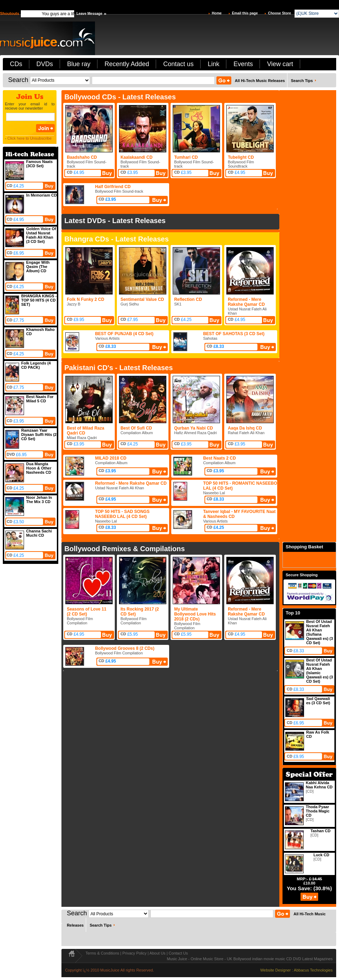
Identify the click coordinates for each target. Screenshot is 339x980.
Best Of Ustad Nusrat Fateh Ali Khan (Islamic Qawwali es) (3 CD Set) (320, 671)
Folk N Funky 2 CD (85, 299)
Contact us (178, 64)
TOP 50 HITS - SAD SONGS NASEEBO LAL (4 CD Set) (122, 514)
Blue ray (79, 64)
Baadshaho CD (82, 157)
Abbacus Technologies (313, 970)
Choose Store (279, 13)
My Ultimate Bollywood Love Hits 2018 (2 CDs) (195, 614)
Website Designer (276, 970)
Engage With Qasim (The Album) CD (38, 267)
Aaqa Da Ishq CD (245, 428)
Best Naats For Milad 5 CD (40, 399)
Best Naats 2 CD (219, 458)
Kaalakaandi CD (136, 157)
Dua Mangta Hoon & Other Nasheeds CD (39, 468)
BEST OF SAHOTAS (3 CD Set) (234, 334)
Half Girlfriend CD (113, 187)
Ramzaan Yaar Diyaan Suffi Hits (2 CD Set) (39, 434)
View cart (280, 64)
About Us (157, 953)
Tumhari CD (186, 157)
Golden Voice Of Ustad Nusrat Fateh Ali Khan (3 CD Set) (41, 235)
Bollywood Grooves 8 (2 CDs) (125, 648)
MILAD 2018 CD (111, 458)
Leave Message (89, 14)
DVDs (45, 64)
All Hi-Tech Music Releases (260, 81)
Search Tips (302, 81)
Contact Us (178, 953)
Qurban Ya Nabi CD (194, 428)
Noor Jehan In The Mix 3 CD (39, 500)
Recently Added (127, 64)
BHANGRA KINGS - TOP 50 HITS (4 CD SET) (39, 300)
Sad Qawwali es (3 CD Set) (318, 701)
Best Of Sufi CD (136, 428)
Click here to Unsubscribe (29, 138)
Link (213, 64)
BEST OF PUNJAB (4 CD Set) (124, 334)
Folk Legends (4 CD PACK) (36, 365)
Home (217, 13)
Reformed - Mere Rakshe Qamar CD (246, 302)
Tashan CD (320, 831)
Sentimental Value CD (142, 299)
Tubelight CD (241, 157)
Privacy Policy (135, 953)
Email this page (245, 13)
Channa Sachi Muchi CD (39, 533)
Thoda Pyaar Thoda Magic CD (318, 811)
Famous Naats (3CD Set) (39, 164)
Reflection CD (188, 299)
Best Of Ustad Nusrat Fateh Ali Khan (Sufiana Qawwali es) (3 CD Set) (320, 632)
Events (243, 64)
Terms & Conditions (102, 953)
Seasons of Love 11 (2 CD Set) (87, 612)
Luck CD (322, 855)
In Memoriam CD (41, 195)
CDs (16, 64)
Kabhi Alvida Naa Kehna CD (319, 785)
